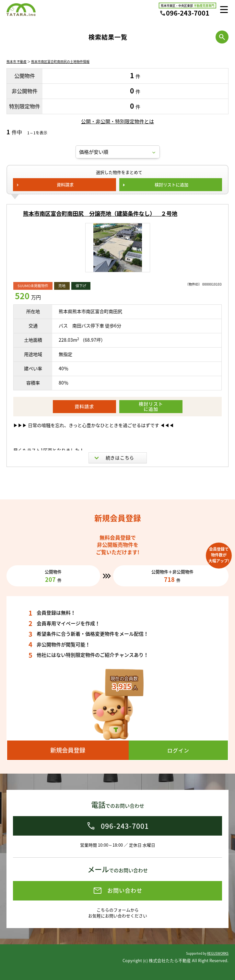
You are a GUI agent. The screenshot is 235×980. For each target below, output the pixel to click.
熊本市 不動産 (17, 61)
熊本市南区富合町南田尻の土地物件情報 (60, 61)
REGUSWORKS (218, 953)
